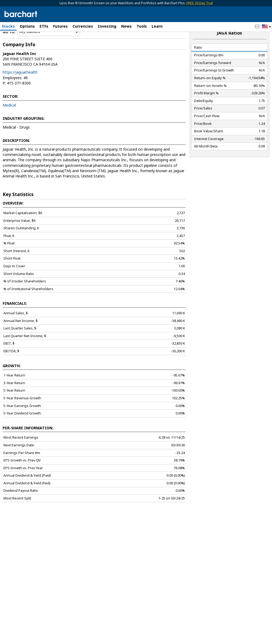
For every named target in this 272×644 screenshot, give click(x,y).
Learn (157, 26)
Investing (107, 26)
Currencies (83, 26)
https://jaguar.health (20, 86)
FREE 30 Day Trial (200, 3)
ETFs (44, 26)
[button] (267, 27)
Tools (142, 26)
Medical (9, 119)
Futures (60, 26)
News (126, 26)
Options (27, 26)
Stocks (8, 26)
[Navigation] (49, 46)
